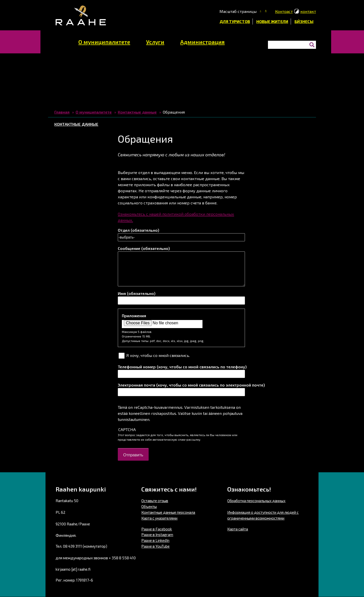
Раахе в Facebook (157, 529)
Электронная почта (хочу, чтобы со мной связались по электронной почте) (181, 385)
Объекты (149, 506)
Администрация (202, 42)
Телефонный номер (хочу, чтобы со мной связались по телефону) (181, 367)
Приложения (134, 316)
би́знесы (304, 21)
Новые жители (272, 21)
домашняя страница (60, 40)
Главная (62, 112)
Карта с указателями (159, 518)
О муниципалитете (104, 42)
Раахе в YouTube (155, 546)
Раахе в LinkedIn (155, 540)
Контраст (284, 11)
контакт (308, 11)
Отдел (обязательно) (139, 230)
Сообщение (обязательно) (144, 248)
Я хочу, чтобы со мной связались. (158, 355)
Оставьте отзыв (155, 501)
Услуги (155, 42)
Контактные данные (137, 112)
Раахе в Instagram (157, 535)
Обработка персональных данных (256, 501)
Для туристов (235, 21)
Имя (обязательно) (137, 293)
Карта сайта (238, 529)
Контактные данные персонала (168, 512)
